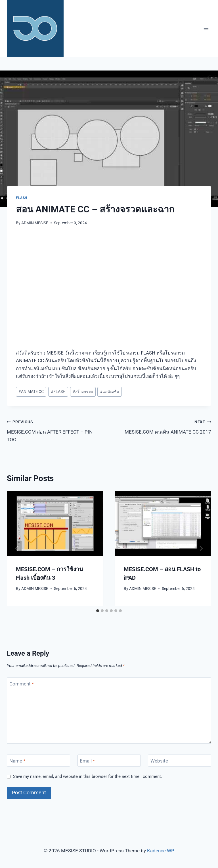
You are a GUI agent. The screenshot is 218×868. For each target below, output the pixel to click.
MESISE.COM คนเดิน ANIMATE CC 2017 (163, 426)
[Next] (201, 548)
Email (87, 761)
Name (17, 761)
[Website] (180, 761)
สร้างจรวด (83, 391)
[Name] (38, 761)
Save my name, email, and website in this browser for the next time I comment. (88, 776)
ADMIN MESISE (35, 223)
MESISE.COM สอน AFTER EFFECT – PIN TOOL (55, 430)
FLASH (22, 198)
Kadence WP (161, 851)
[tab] (98, 611)
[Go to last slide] (17, 548)
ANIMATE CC (31, 391)
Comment (22, 684)
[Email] (109, 761)
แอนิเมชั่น (109, 391)
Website (159, 761)
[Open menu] (206, 28)
